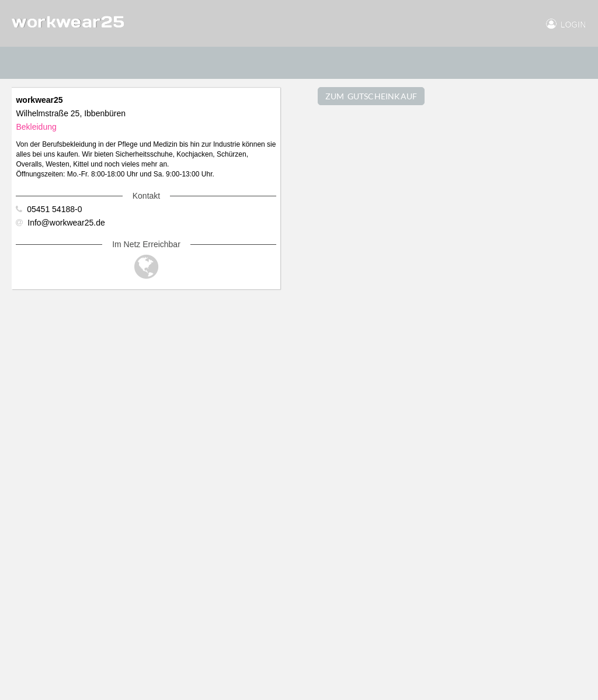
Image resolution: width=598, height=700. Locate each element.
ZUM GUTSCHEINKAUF (371, 96)
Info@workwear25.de (60, 223)
